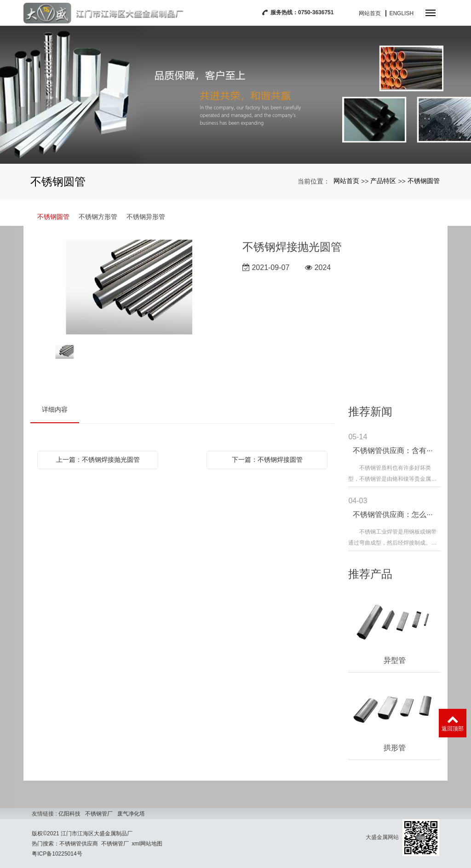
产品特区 (383, 181)
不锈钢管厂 (99, 814)
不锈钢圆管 (424, 181)
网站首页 (370, 13)
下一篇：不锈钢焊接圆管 (267, 460)
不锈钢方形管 (98, 217)
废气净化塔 (131, 814)
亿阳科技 (69, 814)
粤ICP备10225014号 (57, 854)
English (401, 13)
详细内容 (55, 409)
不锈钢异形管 (146, 217)
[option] (129, 288)
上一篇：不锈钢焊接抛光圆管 (98, 460)
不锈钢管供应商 (79, 844)
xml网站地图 (147, 844)
